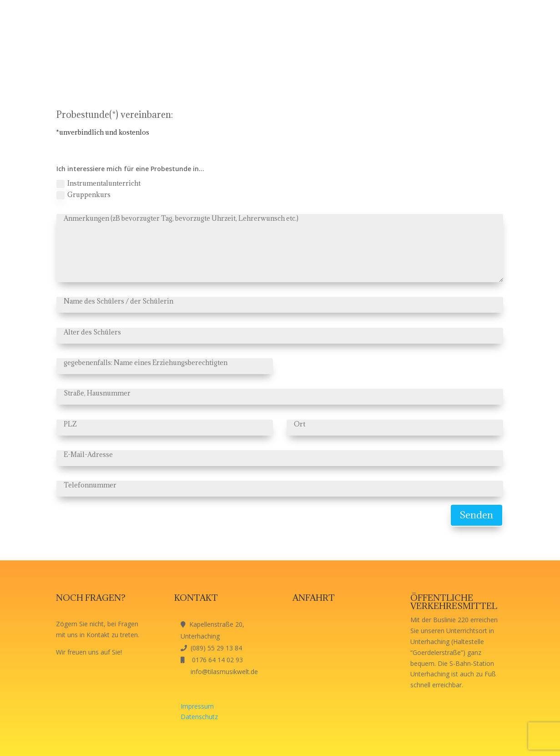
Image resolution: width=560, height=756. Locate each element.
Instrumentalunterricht (98, 183)
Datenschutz (199, 717)
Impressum (197, 706)
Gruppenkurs (83, 195)
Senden (477, 515)
